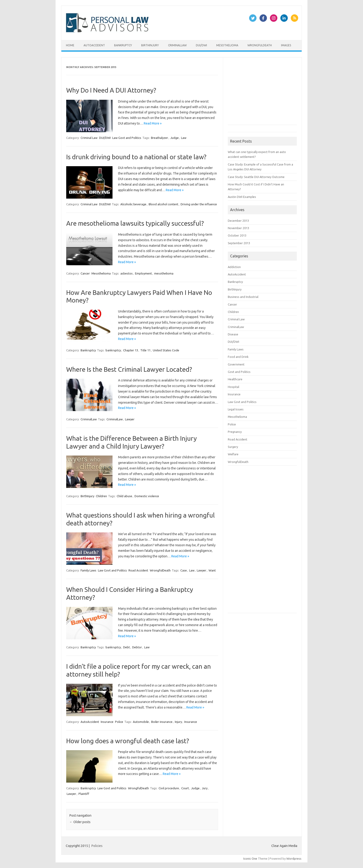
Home (70, 45)
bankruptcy (113, 350)
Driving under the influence (199, 204)
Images (286, 45)
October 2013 (237, 235)
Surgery (233, 447)
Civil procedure (169, 788)
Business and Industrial (243, 297)
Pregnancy (235, 432)
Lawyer (130, 419)
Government (236, 364)
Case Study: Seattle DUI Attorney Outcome (256, 177)
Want (212, 570)
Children (101, 496)
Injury (178, 722)
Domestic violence (147, 496)
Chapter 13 (131, 350)
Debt (127, 647)
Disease (233, 334)
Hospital (233, 387)
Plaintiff (84, 794)
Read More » (153, 123)
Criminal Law (89, 138)
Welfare (233, 454)
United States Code (166, 350)
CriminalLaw (177, 45)
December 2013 (238, 221)
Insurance (107, 722)
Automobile (141, 722)
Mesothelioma (227, 45)
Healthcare (235, 379)
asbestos (127, 273)
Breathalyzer (160, 138)
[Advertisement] (263, 93)
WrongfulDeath (260, 45)
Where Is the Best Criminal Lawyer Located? (129, 369)
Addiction (234, 267)
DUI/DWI (201, 45)
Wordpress (294, 859)
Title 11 (145, 350)
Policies (97, 846)
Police (119, 722)
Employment (143, 273)
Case (184, 570)
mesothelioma (164, 273)
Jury (205, 788)
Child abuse (124, 496)
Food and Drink (238, 357)
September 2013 (239, 243)
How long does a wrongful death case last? (128, 741)
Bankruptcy (123, 45)
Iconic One (250, 859)
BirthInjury (150, 45)
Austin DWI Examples (242, 197)
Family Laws (88, 570)
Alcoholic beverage (133, 204)
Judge (175, 138)
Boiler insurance (162, 722)
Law (184, 138)
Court (185, 788)
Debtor (137, 647)
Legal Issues (236, 409)
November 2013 (238, 228)
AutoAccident (94, 45)
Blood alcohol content (163, 204)
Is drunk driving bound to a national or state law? (136, 157)
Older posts (80, 822)
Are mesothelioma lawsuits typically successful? (135, 223)
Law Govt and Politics (127, 138)
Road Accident (138, 570)
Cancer (85, 273)
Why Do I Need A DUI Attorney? (111, 90)
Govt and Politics (239, 372)
